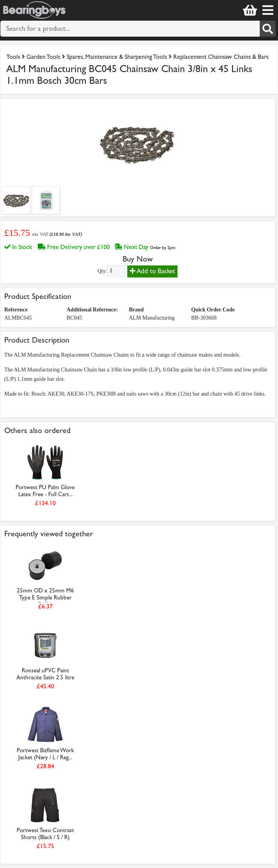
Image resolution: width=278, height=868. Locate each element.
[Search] (268, 29)
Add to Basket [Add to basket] (152, 271)
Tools (14, 57)
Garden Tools (43, 57)
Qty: (102, 271)
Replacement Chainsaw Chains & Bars (221, 57)
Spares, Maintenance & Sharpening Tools (117, 57)
